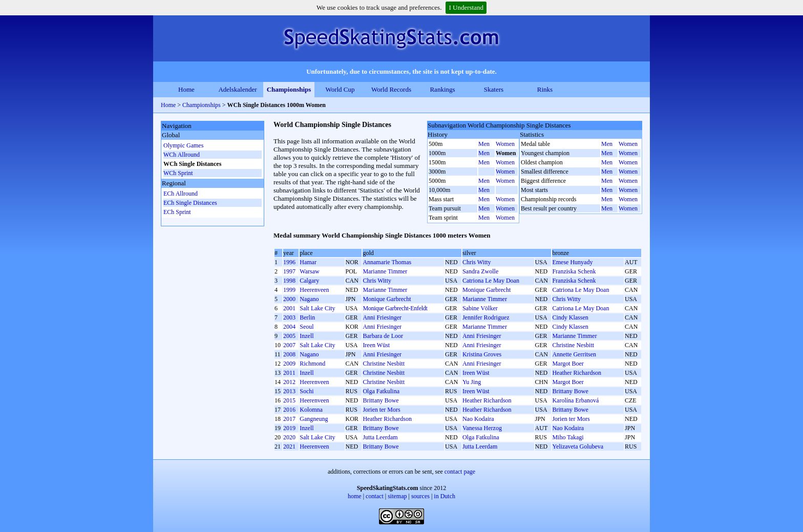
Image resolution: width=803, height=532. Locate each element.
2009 (289, 364)
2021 (289, 446)
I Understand (466, 7)
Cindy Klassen (570, 317)
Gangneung (314, 419)
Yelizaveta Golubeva (578, 446)
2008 (289, 354)
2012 (289, 382)
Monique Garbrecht (487, 290)
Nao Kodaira (478, 419)
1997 (289, 271)
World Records (391, 89)
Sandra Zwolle (480, 271)
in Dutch (445, 496)
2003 (289, 317)
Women (505, 144)
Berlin (307, 317)
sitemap (397, 496)
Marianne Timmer (385, 271)
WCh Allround (182, 155)
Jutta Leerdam (380, 437)
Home (186, 89)
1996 (289, 262)
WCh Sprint (178, 173)
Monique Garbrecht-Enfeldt (395, 308)
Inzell (307, 336)
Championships (289, 89)
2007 (289, 345)
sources (420, 496)
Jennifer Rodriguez (486, 317)
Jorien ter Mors (381, 410)
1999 (289, 290)
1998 (289, 281)
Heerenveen (314, 290)
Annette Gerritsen (574, 354)
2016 (289, 410)
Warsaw (309, 271)
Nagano (309, 299)
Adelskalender (237, 89)
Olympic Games (183, 145)
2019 (289, 428)
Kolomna (311, 410)
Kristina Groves (482, 354)
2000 (289, 299)
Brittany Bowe (570, 391)
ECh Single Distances (190, 203)
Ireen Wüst (376, 345)
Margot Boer (568, 364)
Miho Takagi (568, 437)
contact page (460, 472)
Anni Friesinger (382, 317)
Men (484, 144)
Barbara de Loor (383, 336)
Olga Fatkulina (381, 391)
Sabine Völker (480, 308)
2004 (289, 327)
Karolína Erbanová (575, 400)
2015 (289, 400)
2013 (289, 391)
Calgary (309, 281)
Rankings (442, 89)
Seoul (307, 327)
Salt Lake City (317, 308)
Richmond (312, 364)
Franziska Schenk (574, 271)
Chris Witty (477, 262)
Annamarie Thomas (387, 262)
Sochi (307, 391)
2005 (289, 336)
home (355, 496)
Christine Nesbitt (573, 345)
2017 (289, 419)
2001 (289, 308)
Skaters (494, 89)
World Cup (340, 89)
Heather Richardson (577, 373)
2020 (289, 437)
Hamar (308, 262)
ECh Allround (181, 194)
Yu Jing (472, 382)
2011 (289, 373)
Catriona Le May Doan (491, 281)
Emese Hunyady (572, 262)
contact (375, 496)
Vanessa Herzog (482, 428)
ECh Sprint (177, 212)
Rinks (545, 89)
